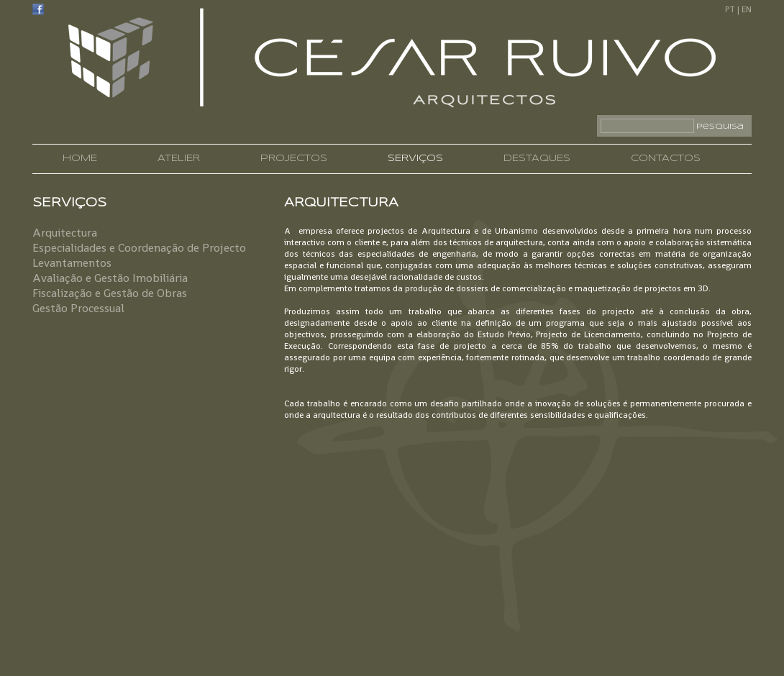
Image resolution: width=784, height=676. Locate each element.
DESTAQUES (537, 159)
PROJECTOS (294, 159)
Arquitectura (65, 233)
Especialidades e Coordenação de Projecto (139, 248)
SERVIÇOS (415, 159)
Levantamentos (72, 263)
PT (730, 9)
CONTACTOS (666, 159)
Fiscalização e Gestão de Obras (110, 293)
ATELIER (179, 159)
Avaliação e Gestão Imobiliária (110, 278)
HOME (80, 159)
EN (747, 9)
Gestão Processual (78, 308)
